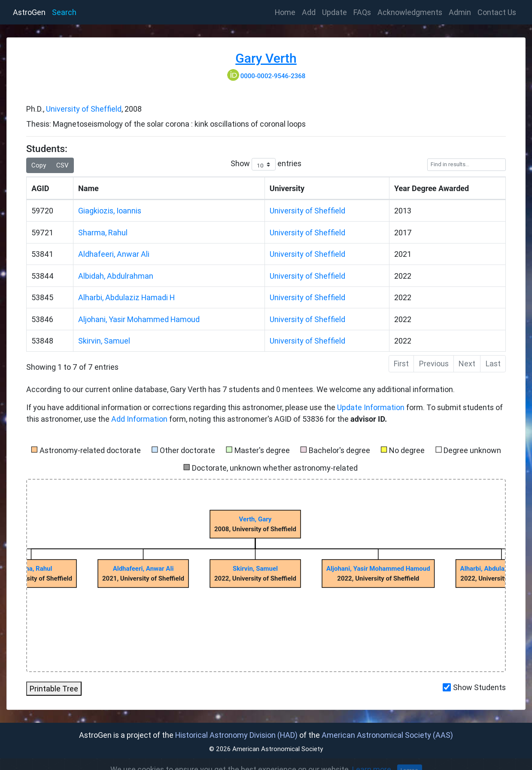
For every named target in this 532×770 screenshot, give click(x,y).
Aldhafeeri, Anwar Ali (114, 254)
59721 (42, 233)
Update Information (372, 407)
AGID (40, 188)
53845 (42, 297)
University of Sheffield (84, 109)
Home (287, 12)
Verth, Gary (255, 519)
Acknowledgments (410, 12)
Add (309, 12)
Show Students (479, 687)
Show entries (266, 164)
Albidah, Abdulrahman (116, 276)
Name (88, 188)
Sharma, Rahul (103, 233)
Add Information (139, 419)
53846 (42, 319)
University (287, 188)
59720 (42, 211)
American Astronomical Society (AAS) (387, 735)
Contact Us (497, 12)
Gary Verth (266, 58)
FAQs (362, 12)
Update (334, 12)
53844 (43, 276)
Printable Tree (54, 689)
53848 (42, 341)
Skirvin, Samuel (104, 341)
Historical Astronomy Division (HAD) (236, 735)
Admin (460, 12)
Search (64, 12)
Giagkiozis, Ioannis (110, 211)
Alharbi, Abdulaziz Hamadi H (126, 297)
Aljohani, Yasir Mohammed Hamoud (139, 319)
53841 (42, 254)
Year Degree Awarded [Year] (432, 188)
